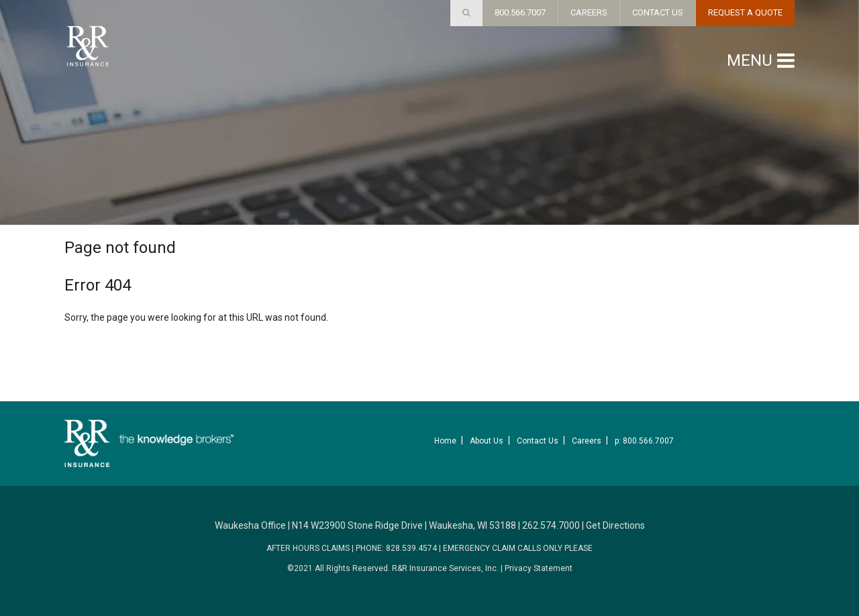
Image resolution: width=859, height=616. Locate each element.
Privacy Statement (539, 568)
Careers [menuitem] (587, 441)
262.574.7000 (551, 525)
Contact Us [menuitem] (538, 441)
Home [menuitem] (445, 441)
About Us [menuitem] (487, 441)
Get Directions (615, 525)
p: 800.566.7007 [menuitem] (644, 441)
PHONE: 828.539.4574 (396, 548)
